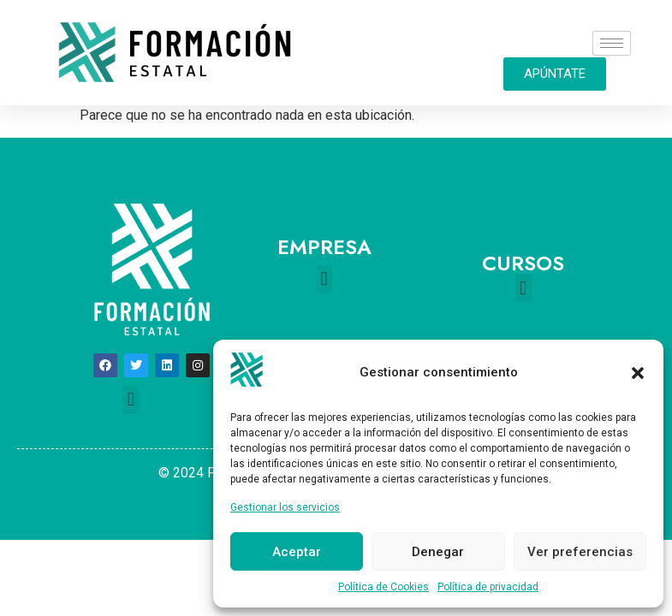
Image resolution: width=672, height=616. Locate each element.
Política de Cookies (384, 587)
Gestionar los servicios (285, 507)
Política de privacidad (488, 587)
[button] (638, 373)
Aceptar (297, 552)
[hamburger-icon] (612, 43)
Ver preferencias (580, 552)
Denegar (438, 552)
